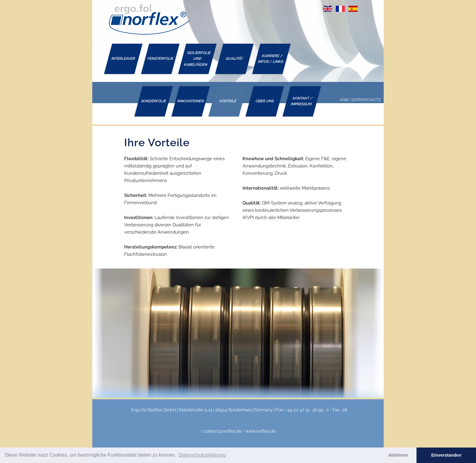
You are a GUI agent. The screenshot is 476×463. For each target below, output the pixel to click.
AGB (344, 100)
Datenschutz (366, 100)
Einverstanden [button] (446, 455)
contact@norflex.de (223, 431)
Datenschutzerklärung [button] (202, 455)
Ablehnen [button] (398, 455)
